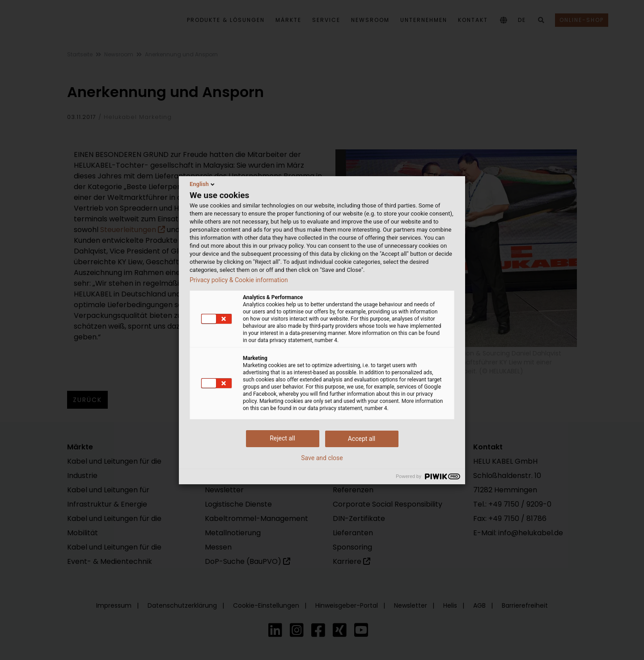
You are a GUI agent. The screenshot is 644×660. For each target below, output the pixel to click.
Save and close (322, 458)
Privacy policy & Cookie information (239, 280)
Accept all (362, 439)
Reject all (282, 438)
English (203, 184)
